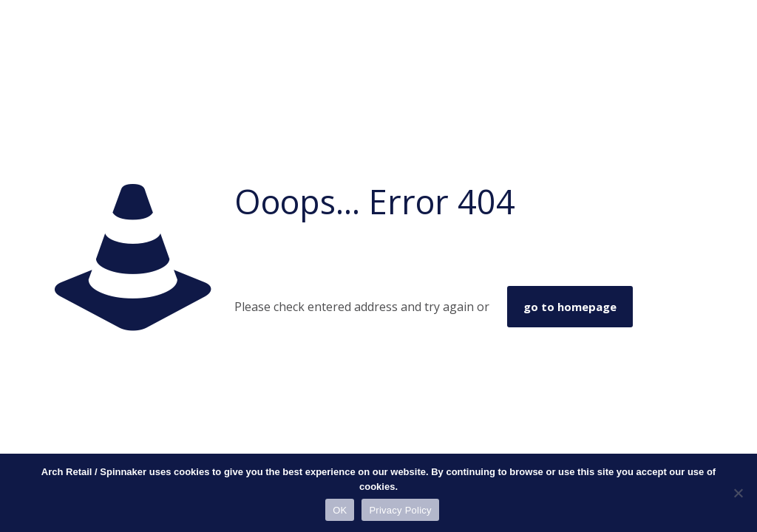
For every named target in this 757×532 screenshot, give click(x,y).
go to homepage (570, 307)
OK (340, 510)
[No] (739, 493)
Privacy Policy (400, 510)
